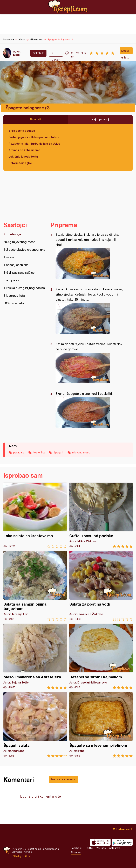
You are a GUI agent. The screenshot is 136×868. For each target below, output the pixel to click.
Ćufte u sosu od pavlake (101, 515)
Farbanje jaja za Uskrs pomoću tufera (34, 137)
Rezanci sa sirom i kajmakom (101, 656)
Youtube (101, 848)
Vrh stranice (121, 829)
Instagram (114, 848)
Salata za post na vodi (101, 586)
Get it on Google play (122, 842)
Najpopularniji (101, 119)
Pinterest (76, 852)
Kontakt (28, 852)
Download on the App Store (100, 842)
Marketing (17, 852)
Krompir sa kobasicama (24, 150)
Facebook (77, 848)
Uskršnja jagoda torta (23, 156)
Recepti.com (68, 7)
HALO (26, 856)
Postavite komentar (64, 779)
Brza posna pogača (22, 131)
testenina (39, 452)
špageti (58, 452)
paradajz (19, 452)
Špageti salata (35, 725)
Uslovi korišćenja (50, 849)
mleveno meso (81, 452)
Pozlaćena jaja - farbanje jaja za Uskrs (35, 144)
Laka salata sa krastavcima (35, 515)
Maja (16, 55)
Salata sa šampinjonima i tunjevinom (35, 586)
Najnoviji (36, 119)
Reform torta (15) (20, 163)
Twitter (89, 848)
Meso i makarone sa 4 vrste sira (35, 656)
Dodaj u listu (125, 52)
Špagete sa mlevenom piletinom (101, 725)
